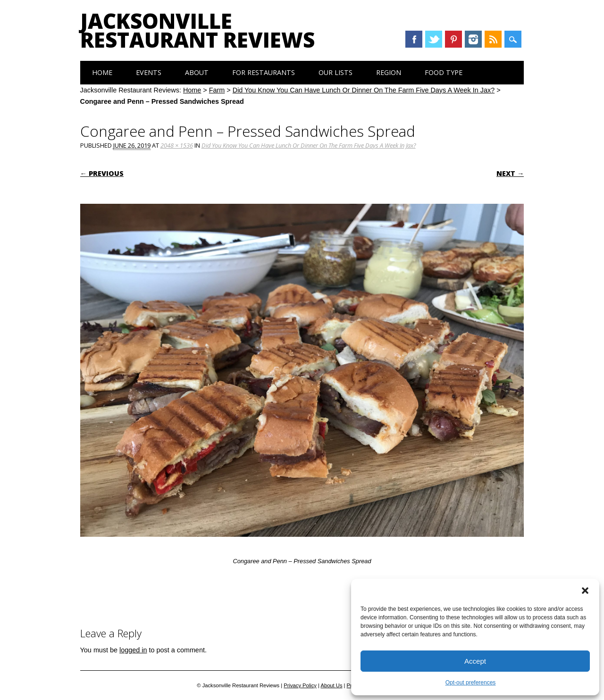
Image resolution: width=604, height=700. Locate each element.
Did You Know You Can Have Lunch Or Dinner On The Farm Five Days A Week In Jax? (364, 90)
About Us (331, 685)
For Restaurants (264, 72)
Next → (510, 173)
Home (102, 72)
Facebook (414, 39)
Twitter (434, 39)
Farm (217, 90)
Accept (475, 661)
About (197, 72)
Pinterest (453, 39)
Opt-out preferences (471, 683)
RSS (493, 39)
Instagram (473, 39)
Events (149, 72)
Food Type (444, 72)
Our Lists (336, 72)
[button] (585, 591)
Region (389, 72)
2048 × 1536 (177, 145)
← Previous (102, 173)
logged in (133, 650)
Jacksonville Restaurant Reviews (197, 30)
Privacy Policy (300, 685)
